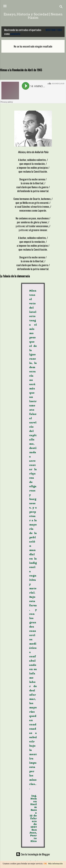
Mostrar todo (54, 30)
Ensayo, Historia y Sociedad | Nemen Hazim (33, 16)
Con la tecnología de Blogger (33, 854)
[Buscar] (61, 7)
